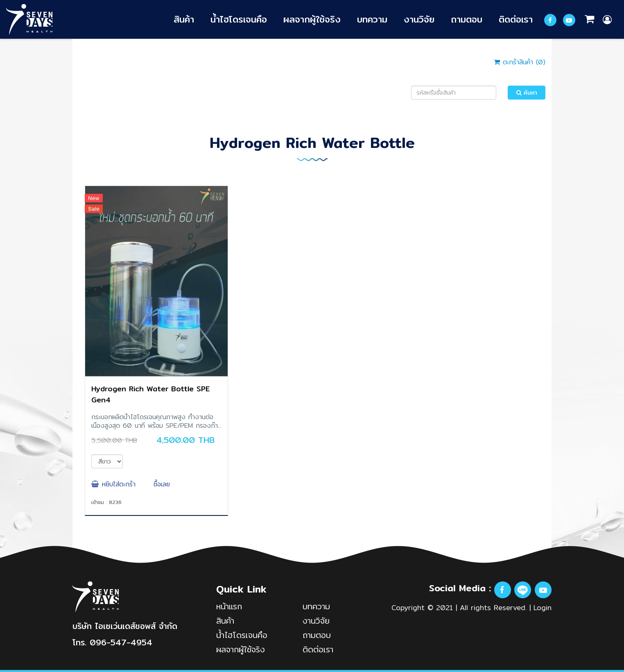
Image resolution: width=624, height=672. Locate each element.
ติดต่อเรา (516, 19)
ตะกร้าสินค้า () (520, 62)
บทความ (372, 19)
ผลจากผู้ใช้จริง (312, 19)
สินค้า (184, 19)
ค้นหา (527, 93)
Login (543, 607)
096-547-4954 (121, 642)
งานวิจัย (419, 19)
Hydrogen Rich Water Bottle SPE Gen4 (150, 394)
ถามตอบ (467, 19)
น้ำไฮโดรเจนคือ (239, 19)
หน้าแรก (229, 606)
